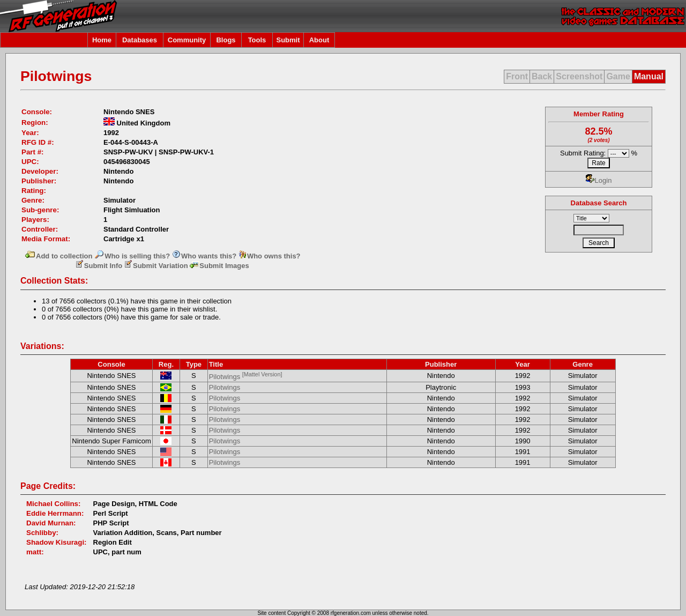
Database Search (599, 203)
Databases (140, 40)
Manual (649, 76)
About (319, 40)
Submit (288, 40)
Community (187, 40)
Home (102, 40)
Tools (257, 40)
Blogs (226, 40)
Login (599, 180)
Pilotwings (246, 377)
